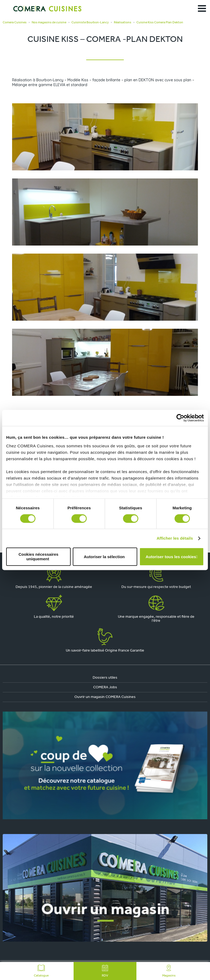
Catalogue (41, 971)
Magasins (169, 971)
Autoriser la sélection (104, 557)
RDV (105, 971)
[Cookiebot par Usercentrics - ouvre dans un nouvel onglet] (180, 418)
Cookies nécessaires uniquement (38, 557)
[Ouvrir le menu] (202, 9)
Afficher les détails (175, 538)
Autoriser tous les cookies (171, 557)
